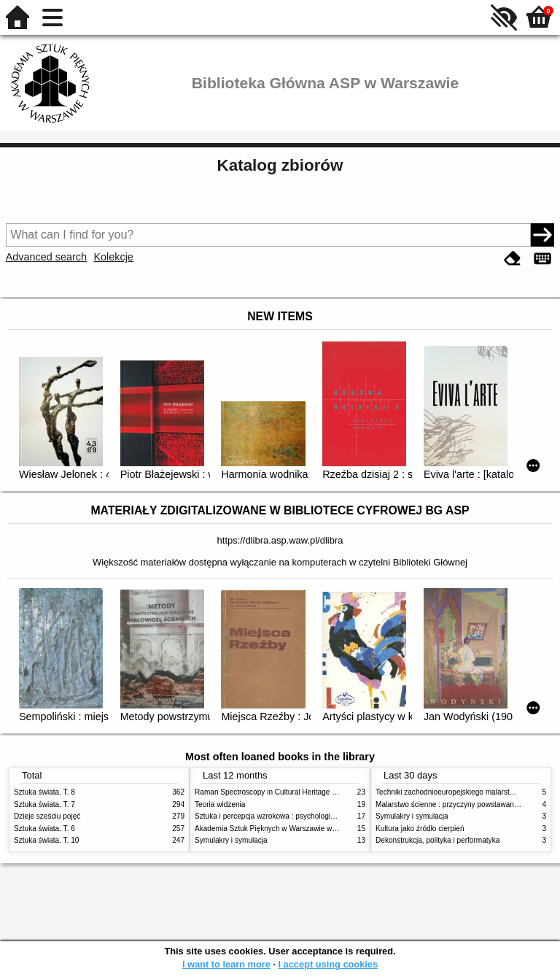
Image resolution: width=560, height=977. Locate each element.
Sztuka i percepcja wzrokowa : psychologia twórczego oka (289, 816)
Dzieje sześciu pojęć (47, 816)
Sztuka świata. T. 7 (44, 804)
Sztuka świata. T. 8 (44, 792)
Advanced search (46, 257)
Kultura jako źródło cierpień (420, 829)
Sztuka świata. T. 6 (44, 829)
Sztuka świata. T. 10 (46, 840)
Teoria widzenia (220, 804)
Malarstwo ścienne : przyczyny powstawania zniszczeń (465, 804)
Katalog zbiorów (280, 165)
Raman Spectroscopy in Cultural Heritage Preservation (284, 792)
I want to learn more (226, 964)
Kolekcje (113, 257)
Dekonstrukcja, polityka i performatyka (437, 840)
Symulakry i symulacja (231, 840)
